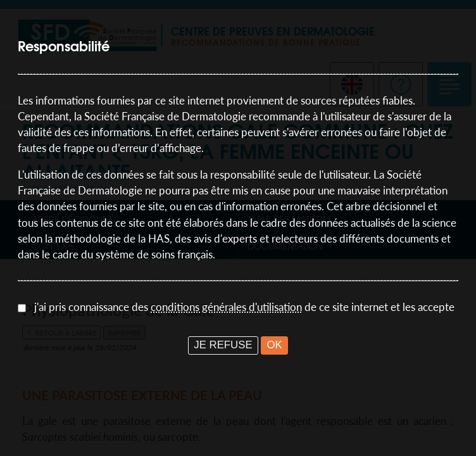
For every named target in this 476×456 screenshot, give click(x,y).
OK (274, 345)
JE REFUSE (223, 345)
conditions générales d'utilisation (226, 307)
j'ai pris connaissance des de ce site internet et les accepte (244, 307)
